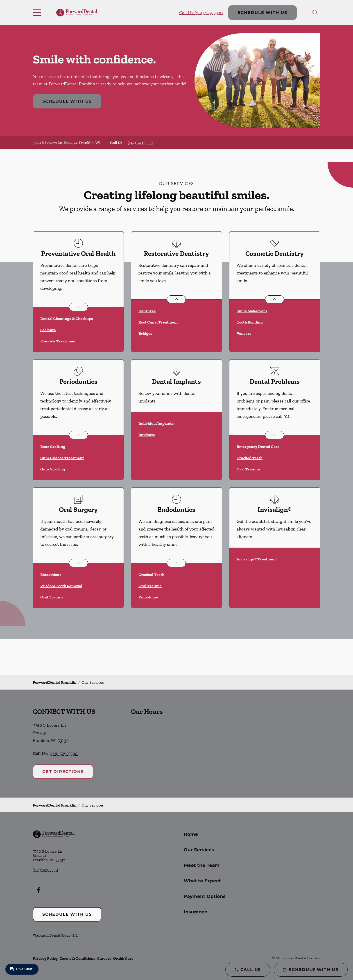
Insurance (196, 912)
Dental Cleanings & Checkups (67, 319)
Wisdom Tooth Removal (61, 586)
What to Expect (202, 881)
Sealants (48, 330)
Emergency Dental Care (258, 447)
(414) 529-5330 (140, 143)
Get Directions (63, 772)
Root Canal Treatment (158, 322)
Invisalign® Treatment (257, 559)
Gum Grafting (53, 469)
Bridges (145, 333)
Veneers (244, 333)
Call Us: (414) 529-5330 (201, 13)
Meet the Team (202, 865)
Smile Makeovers (252, 311)
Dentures (147, 311)
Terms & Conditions (77, 958)
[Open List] (78, 307)
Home (191, 834)
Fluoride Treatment (58, 341)
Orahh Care (123, 958)
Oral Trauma (248, 469)
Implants (147, 435)
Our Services (199, 850)
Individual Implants (156, 423)
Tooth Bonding (250, 322)
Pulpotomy (148, 597)
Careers (104, 958)
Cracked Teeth (250, 458)
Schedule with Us (262, 13)
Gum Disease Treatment (62, 458)
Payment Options (205, 896)
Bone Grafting (53, 447)
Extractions (51, 575)
